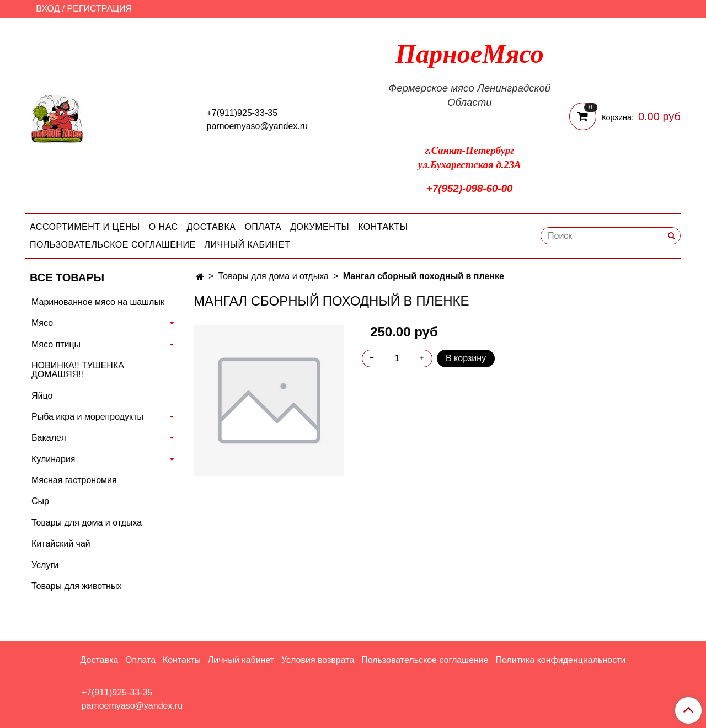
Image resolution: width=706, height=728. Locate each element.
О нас (164, 227)
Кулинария (53, 459)
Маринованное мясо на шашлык (98, 302)
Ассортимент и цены (85, 227)
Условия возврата (318, 660)
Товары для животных (76, 586)
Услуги (45, 565)
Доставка (212, 227)
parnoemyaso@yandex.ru (257, 126)
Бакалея (49, 438)
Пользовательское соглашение (113, 245)
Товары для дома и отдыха (274, 276)
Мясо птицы (56, 344)
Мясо (42, 323)
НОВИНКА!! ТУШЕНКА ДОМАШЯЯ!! (78, 370)
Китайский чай (61, 544)
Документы (320, 227)
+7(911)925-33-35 (242, 113)
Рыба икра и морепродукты (87, 417)
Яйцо (42, 396)
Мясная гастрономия (74, 480)
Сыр (40, 501)
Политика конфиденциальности (560, 660)
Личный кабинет (247, 245)
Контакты (383, 227)
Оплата (263, 227)
